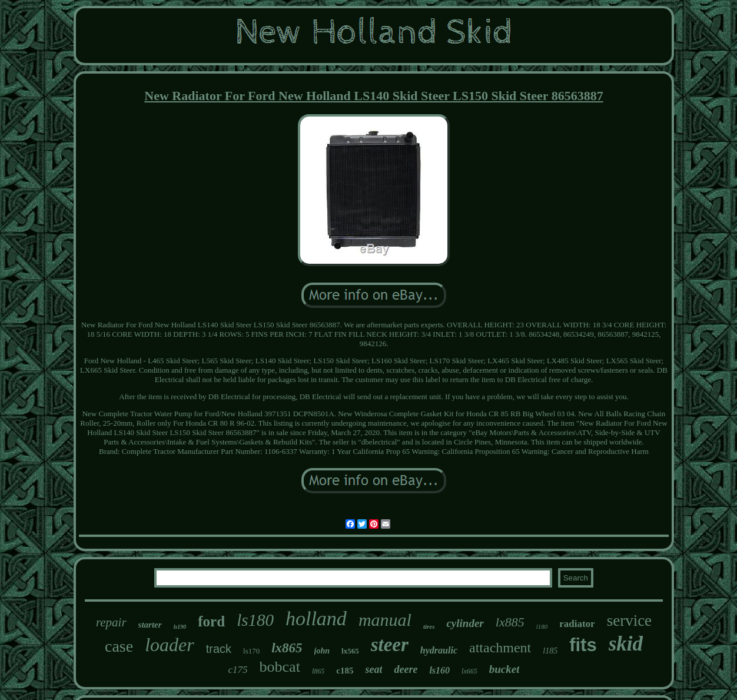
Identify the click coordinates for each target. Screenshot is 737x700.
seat (374, 669)
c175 (238, 670)
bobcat (280, 667)
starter (150, 625)
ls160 (439, 670)
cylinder (465, 623)
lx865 (287, 648)
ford (211, 621)
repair (111, 622)
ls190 (180, 627)
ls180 (255, 620)
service (629, 621)
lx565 (350, 651)
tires (429, 626)
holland (316, 618)
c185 (345, 671)
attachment (500, 648)
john (322, 651)
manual (385, 620)
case (119, 646)
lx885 (510, 622)
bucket (504, 669)
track (219, 649)
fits (583, 645)
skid (626, 644)
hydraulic (439, 650)
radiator (577, 624)
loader (170, 645)
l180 (542, 626)
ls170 (251, 651)
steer (390, 645)
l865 (318, 671)
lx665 (469, 671)
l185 (550, 651)
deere (406, 669)
